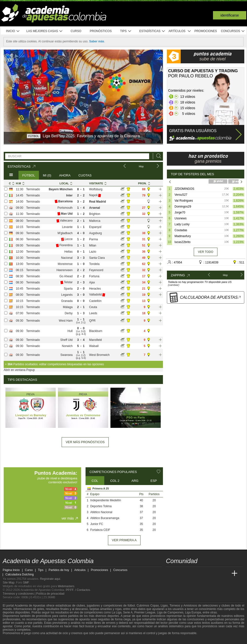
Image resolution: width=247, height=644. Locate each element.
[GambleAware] (14, 640)
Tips (126, 31)
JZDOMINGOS (184, 189)
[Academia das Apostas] (179, 574)
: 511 (238, 262)
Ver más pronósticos (85, 442)
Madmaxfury (183, 236)
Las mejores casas (45, 31)
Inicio (13, 31)
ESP (154, 481)
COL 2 (115, 481)
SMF (26, 583)
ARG (135, 481)
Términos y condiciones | (19, 594)
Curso (76, 31)
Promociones (206, 31)
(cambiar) (174, 285)
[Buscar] (157, 156)
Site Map (9, 583)
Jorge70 (180, 212)
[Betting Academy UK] (225, 574)
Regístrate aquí (50, 579)
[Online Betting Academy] (198, 574)
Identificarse (230, 15)
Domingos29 (183, 207)
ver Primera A (124, 540)
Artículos (180, 31)
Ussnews (181, 218)
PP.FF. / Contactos (78, 590)
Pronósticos (101, 31)
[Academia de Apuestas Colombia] (170, 574)
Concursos (233, 31)
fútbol (131, 606)
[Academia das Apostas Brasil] (189, 574)
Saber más (97, 41)
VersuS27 (181, 195)
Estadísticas (152, 31)
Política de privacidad (50, 594)
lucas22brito (183, 242)
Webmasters (66, 586)
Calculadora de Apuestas (211, 297)
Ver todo (206, 252)
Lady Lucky (182, 224)
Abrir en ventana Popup (19, 370)
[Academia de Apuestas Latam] (216, 574)
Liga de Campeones (170, 612)
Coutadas (181, 230)
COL (95, 481)
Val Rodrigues (184, 201)
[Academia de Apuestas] (207, 574)
